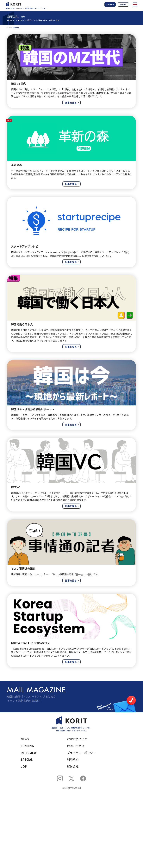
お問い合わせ (76, 746)
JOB (24, 766)
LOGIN (123, 5)
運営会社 (73, 766)
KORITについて (77, 739)
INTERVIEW (29, 753)
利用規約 (73, 759)
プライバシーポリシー (81, 753)
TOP (9, 28)
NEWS (25, 739)
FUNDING (27, 746)
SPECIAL (27, 759)
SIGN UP (110, 5)
